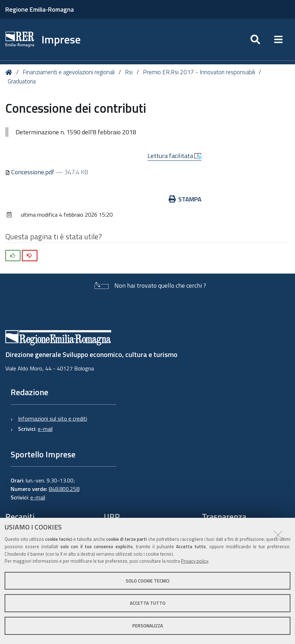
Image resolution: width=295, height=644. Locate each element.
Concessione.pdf (31, 172)
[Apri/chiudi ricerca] (255, 40)
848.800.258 (64, 489)
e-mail (45, 429)
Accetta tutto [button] (148, 603)
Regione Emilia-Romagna (40, 9)
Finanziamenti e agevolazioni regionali (69, 72)
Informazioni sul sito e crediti (53, 418)
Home (10, 72)
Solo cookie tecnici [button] (147, 581)
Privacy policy (195, 561)
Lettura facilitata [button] (174, 156)
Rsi (129, 72)
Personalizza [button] (148, 626)
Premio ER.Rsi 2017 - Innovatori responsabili (199, 72)
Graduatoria (22, 81)
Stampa (185, 199)
